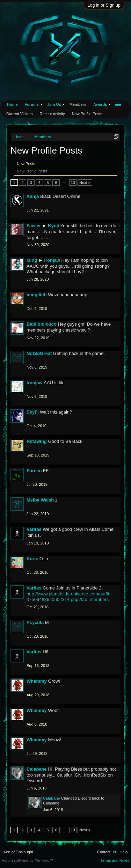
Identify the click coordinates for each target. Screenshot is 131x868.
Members (78, 104)
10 (73, 183)
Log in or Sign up (104, 5)
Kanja (33, 196)
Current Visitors (20, 114)
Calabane (37, 769)
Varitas (34, 529)
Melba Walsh (40, 500)
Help (123, 852)
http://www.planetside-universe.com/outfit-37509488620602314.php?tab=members (69, 597)
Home (12, 104)
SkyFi (33, 412)
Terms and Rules (115, 860)
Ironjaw (52, 260)
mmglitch (37, 295)
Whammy (37, 681)
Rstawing (37, 441)
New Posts (26, 164)
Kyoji (53, 226)
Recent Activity (52, 114)
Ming (32, 260)
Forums (32, 104)
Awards (100, 104)
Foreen (34, 471)
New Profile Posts (32, 171)
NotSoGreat (39, 353)
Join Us (54, 104)
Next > (85, 183)
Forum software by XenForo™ (27, 860)
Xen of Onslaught (18, 852)
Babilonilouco (42, 324)
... (111, 114)
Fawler (34, 226)
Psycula (35, 622)
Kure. (32, 559)
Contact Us (107, 852)
